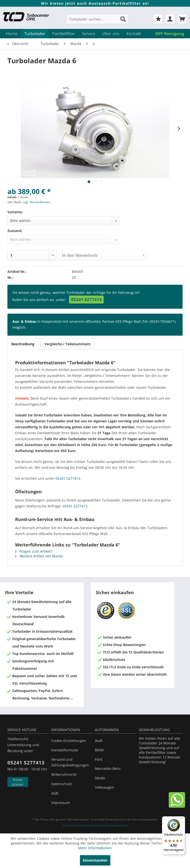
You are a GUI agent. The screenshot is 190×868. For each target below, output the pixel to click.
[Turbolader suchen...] (97, 19)
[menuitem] (97, 21)
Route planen (18, 782)
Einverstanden (95, 860)
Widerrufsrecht (64, 774)
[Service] (89, 34)
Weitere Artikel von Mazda (39, 556)
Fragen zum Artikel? (34, 551)
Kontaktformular (65, 750)
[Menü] (182, 819)
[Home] (12, 34)
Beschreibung (23, 344)
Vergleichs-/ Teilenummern (68, 344)
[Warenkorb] (182, 19)
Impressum (61, 803)
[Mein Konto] (170, 19)
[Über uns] (111, 34)
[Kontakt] (134, 34)
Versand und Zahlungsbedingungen (70, 762)
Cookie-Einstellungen (69, 741)
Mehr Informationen (95, 848)
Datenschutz (62, 784)
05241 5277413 (86, 299)
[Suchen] (123, 19)
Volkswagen (105, 787)
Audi (99, 741)
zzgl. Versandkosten (36, 202)
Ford (99, 759)
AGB (55, 793)
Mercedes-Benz (108, 769)
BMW (99, 750)
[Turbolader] (35, 34)
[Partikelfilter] (64, 34)
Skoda (100, 778)
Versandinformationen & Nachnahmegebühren (95, 825)
